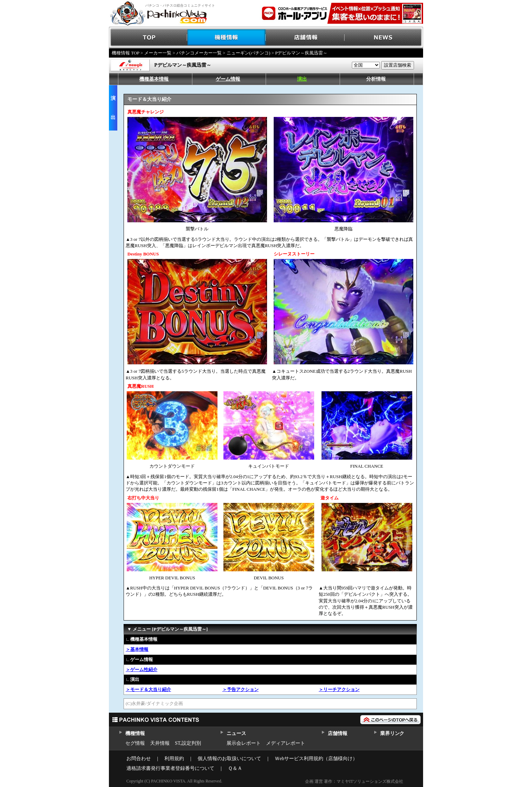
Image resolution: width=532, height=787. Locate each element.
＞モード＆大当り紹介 (148, 689)
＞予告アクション (241, 689)
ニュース (236, 733)
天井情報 (160, 743)
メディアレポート (286, 743)
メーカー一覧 (158, 53)
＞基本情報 (137, 649)
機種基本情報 (154, 79)
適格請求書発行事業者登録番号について (170, 768)
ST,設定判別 (188, 743)
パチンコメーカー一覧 (199, 53)
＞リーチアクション (339, 689)
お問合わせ (139, 759)
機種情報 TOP (125, 53)
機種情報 (227, 38)
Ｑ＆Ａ (235, 768)
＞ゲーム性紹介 (142, 670)
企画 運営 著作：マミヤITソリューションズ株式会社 (354, 781)
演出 (302, 79)
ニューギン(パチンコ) (249, 53)
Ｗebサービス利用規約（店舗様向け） (316, 759)
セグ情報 (135, 743)
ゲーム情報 (228, 79)
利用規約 (174, 759)
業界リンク (392, 733)
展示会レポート (244, 743)
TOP (148, 38)
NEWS (384, 38)
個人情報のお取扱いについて (229, 759)
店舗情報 (305, 38)
